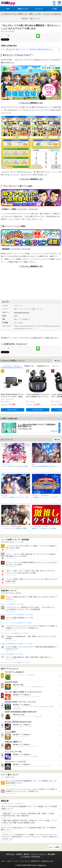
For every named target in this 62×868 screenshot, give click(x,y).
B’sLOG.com (36, 857)
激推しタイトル (35, 18)
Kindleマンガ (29, 366)
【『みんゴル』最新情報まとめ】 (31, 103)
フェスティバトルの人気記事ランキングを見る (15, 633)
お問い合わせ (10, 854)
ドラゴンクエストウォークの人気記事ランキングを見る (18, 615)
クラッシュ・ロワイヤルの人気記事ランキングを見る (17, 623)
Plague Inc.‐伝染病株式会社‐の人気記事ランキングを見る (17, 644)
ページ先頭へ (56, 847)
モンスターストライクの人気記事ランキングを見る (16, 662)
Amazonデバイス (43, 366)
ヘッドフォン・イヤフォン (12, 366)
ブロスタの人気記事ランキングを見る (13, 654)
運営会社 (27, 854)
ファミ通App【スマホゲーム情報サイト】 (14, 14)
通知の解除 (51, 854)
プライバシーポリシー (39, 854)
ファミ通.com (25, 857)
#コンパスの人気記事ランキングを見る (13, 604)
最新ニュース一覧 (35, 14)
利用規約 (19, 854)
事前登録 (25, 18)
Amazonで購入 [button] (13, 410)
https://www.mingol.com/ (22, 313)
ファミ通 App (8, 3)
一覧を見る (57, 361)
